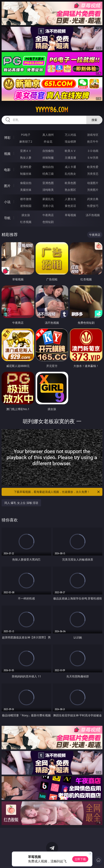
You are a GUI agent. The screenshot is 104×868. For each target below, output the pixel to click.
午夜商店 (48, 215)
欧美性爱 (93, 167)
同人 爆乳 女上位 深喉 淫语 (21, 503)
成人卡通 (70, 167)
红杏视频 (26, 222)
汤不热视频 (93, 215)
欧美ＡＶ (70, 151)
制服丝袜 (26, 174)
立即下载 (80, 859)
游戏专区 (93, 135)
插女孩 (26, 215)
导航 (7, 218)
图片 (7, 186)
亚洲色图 (48, 183)
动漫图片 (93, 183)
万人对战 (70, 135)
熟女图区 (70, 190)
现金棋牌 (70, 141)
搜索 (94, 120)
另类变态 (93, 174)
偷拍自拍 (48, 167)
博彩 (7, 138)
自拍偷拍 (48, 151)
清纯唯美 (48, 190)
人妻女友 (70, 199)
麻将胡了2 (26, 141)
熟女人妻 (26, 158)
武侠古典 (93, 199)
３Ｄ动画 (93, 151)
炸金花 (48, 141)
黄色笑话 (70, 206)
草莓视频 (70, 215)
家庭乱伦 (48, 199)
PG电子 (26, 135)
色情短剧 (48, 222)
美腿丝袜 (26, 190)
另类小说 (48, 206)
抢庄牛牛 (93, 141)
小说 (7, 202)
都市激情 (26, 199)
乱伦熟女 (70, 174)
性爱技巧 (93, 206)
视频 (7, 154)
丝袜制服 (48, 158)
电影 (7, 170)
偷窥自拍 (26, 183)
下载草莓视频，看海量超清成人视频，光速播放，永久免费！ (57, 492)
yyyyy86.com (52, 110)
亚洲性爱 (26, 167)
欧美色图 (70, 183)
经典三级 (48, 174)
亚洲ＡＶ (26, 151)
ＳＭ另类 (93, 158)
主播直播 (70, 158)
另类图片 (93, 190)
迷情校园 (26, 206)
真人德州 (48, 135)
